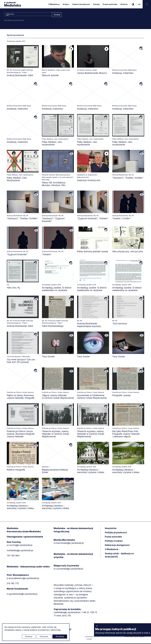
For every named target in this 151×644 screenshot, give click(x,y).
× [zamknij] (97, 626)
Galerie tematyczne (81, 4)
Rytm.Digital (139, 637)
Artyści (66, 4)
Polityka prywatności (116, 533)
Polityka (114, 541)
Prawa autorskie (110, 4)
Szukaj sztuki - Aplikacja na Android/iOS (119, 556)
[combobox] (28, 15)
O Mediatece (54, 4)
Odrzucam (44, 636)
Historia (124, 4)
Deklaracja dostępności (117, 546)
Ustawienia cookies (89, 638)
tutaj (58, 630)
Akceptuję (60, 636)
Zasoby (96, 4)
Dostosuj (29, 636)
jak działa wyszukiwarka (14, 21)
